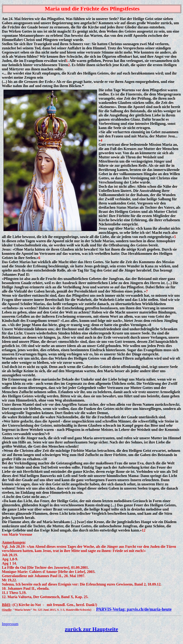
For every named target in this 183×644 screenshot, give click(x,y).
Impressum (10, 624)
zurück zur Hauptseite (91, 629)
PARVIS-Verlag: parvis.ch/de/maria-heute (134, 609)
